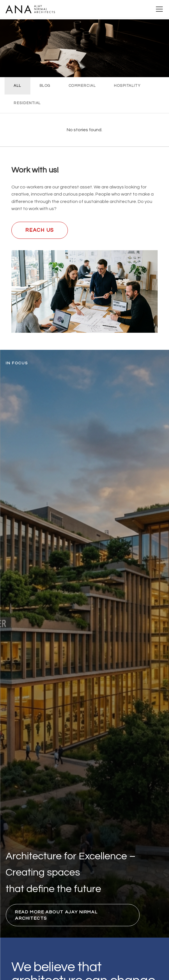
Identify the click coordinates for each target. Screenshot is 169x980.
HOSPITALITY (127, 86)
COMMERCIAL (82, 86)
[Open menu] (159, 9)
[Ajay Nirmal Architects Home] (30, 9)
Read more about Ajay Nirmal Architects (56, 915)
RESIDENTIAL (27, 103)
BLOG (45, 86)
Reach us (40, 230)
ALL (17, 86)
